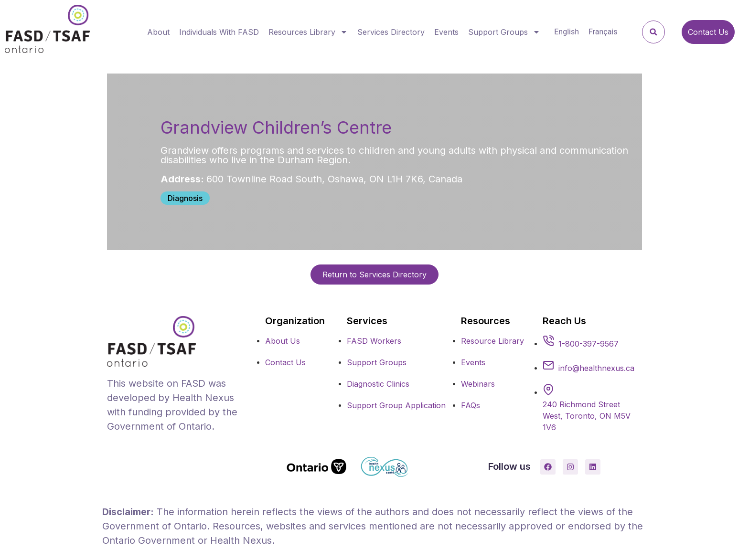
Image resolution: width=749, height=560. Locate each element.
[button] (653, 32)
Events (446, 32)
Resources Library (308, 32)
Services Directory (391, 32)
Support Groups (504, 32)
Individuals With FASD (219, 32)
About (158, 32)
